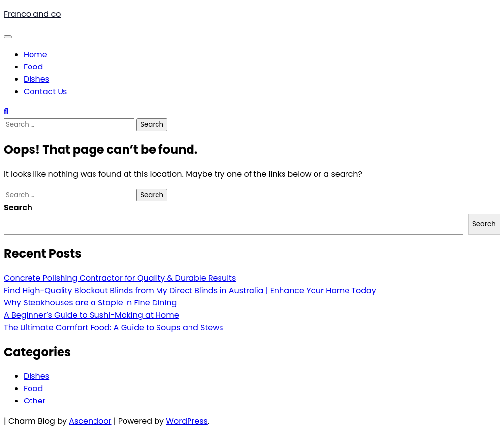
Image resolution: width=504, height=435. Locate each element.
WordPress (187, 421)
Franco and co (32, 14)
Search (18, 208)
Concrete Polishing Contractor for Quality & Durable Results (120, 278)
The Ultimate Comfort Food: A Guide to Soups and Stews (114, 327)
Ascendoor (90, 421)
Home (35, 54)
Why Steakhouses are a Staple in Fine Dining (90, 303)
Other (35, 401)
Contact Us (45, 91)
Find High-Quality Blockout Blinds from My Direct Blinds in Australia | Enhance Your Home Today (190, 290)
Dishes (36, 79)
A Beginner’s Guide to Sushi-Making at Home (92, 315)
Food (33, 67)
